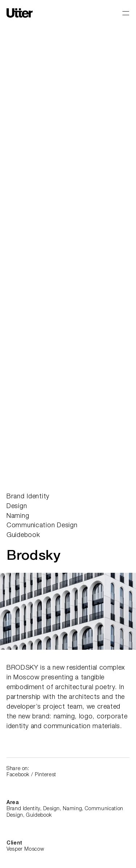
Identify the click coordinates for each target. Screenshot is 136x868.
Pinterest (46, 775)
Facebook (18, 775)
